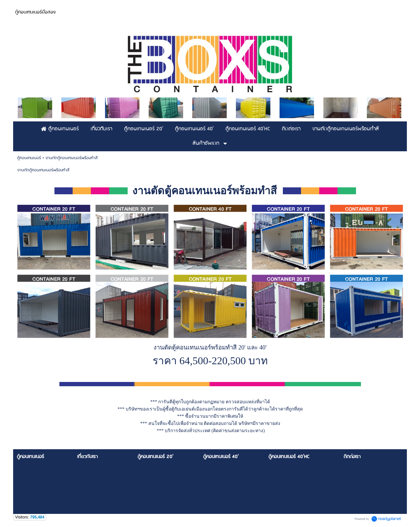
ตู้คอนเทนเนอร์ (29, 158)
